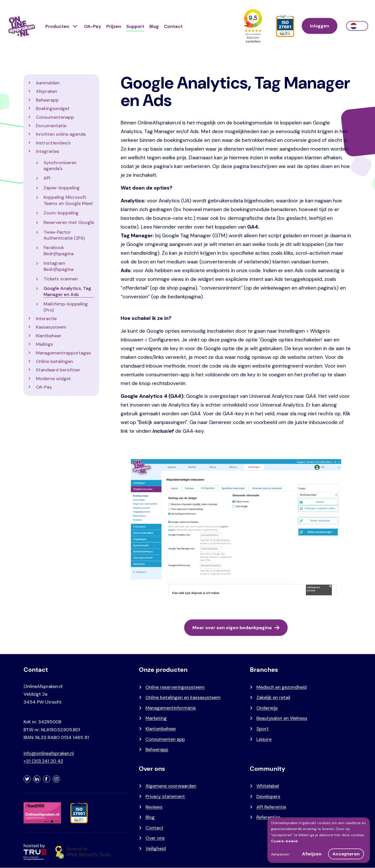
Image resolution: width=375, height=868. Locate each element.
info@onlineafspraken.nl (49, 753)
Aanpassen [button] (280, 854)
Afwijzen (312, 854)
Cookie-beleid (284, 841)
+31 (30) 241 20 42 (43, 761)
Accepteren (346, 854)
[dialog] (319, 840)
